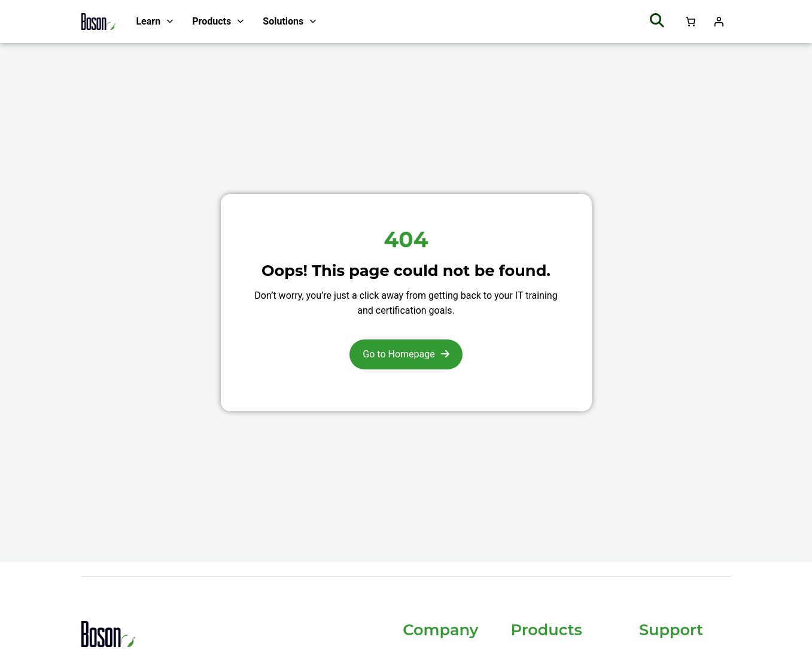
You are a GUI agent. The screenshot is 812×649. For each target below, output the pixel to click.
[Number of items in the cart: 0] (691, 22)
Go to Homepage (399, 354)
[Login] (719, 22)
